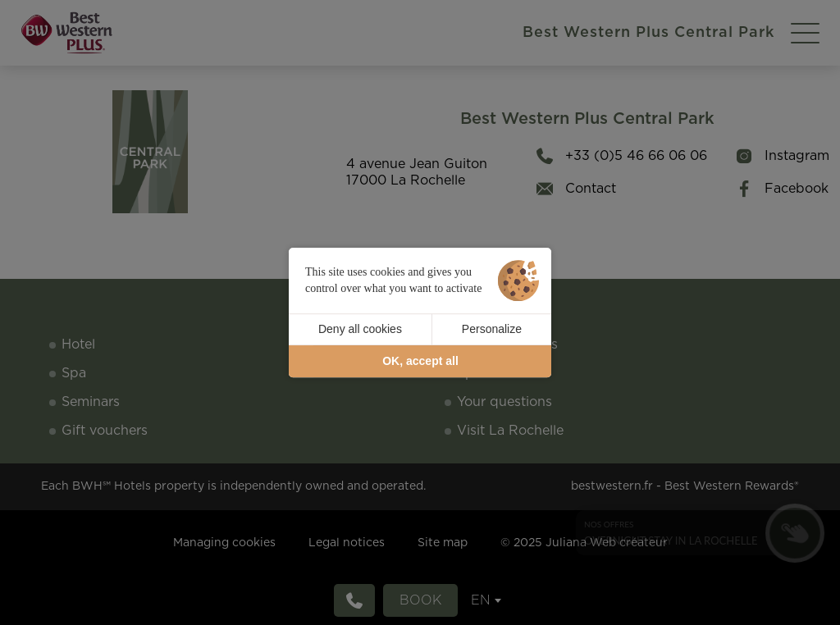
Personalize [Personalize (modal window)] (492, 329)
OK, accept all (420, 361)
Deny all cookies (360, 329)
